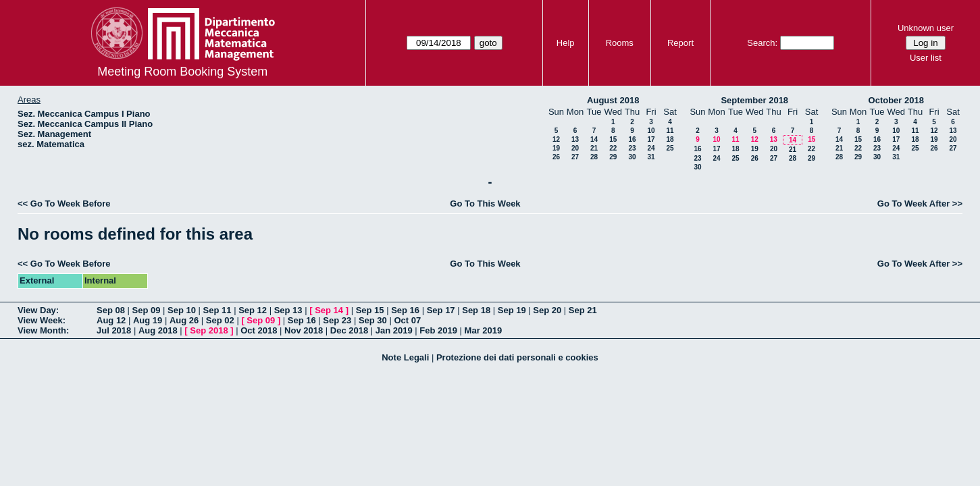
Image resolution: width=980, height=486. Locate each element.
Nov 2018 (304, 330)
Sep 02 (220, 320)
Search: (762, 43)
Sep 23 (337, 320)
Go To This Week (485, 204)
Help (566, 43)
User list (926, 58)
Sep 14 (329, 310)
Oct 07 (407, 320)
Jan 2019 (394, 330)
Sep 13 (288, 310)
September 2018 (754, 100)
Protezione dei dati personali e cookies (517, 357)
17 (651, 139)
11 (670, 131)
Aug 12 (111, 320)
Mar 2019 (484, 330)
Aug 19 (148, 320)
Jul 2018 (114, 330)
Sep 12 (253, 310)
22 (613, 148)
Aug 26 (184, 320)
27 (575, 157)
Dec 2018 (349, 330)
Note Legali (405, 357)
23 (632, 148)
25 (670, 148)
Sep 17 (441, 310)
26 (556, 157)
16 (632, 139)
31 (651, 157)
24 (651, 148)
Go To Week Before (71, 204)
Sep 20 (547, 310)
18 (670, 139)
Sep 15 (370, 310)
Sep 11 (217, 310)
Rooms (620, 43)
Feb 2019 (438, 330)
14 (594, 139)
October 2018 (896, 100)
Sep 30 (373, 320)
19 (556, 148)
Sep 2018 (209, 330)
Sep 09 (147, 310)
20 (575, 148)
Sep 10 (182, 310)
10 (651, 131)
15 (613, 139)
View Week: (42, 320)
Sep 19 (512, 310)
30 (632, 157)
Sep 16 (405, 310)
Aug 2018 (158, 330)
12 (556, 139)
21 (594, 148)
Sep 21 (583, 310)
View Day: (38, 310)
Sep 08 (111, 310)
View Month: (43, 330)
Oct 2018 (259, 330)
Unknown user (926, 28)
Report (680, 43)
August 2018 (613, 100)
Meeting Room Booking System (182, 72)
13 (575, 139)
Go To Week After (913, 204)
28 (594, 157)
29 (613, 157)
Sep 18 (476, 310)
